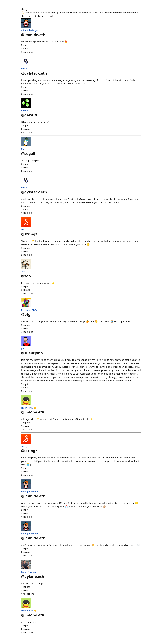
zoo (23, 271)
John (24, 348)
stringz (25, 229)
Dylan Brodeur (29, 572)
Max (23, 149)
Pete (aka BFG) (29, 310)
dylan (24, 69)
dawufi (25, 111)
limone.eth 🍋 (29, 408)
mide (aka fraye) (30, 30)
